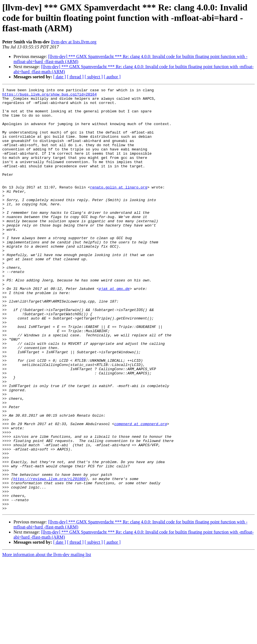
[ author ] (112, 77)
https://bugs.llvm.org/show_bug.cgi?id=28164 (49, 96)
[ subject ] (94, 77)
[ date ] (60, 77)
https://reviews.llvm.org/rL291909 (49, 557)
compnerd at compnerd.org (141, 491)
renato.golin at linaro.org (119, 207)
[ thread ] (75, 77)
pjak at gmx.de (114, 329)
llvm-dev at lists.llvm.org (74, 42)
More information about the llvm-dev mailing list (47, 639)
